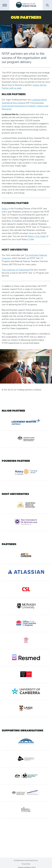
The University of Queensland (16, 270)
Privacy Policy (26, 864)
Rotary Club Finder (37, 236)
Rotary (5, 209)
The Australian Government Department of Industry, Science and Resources (25, 106)
